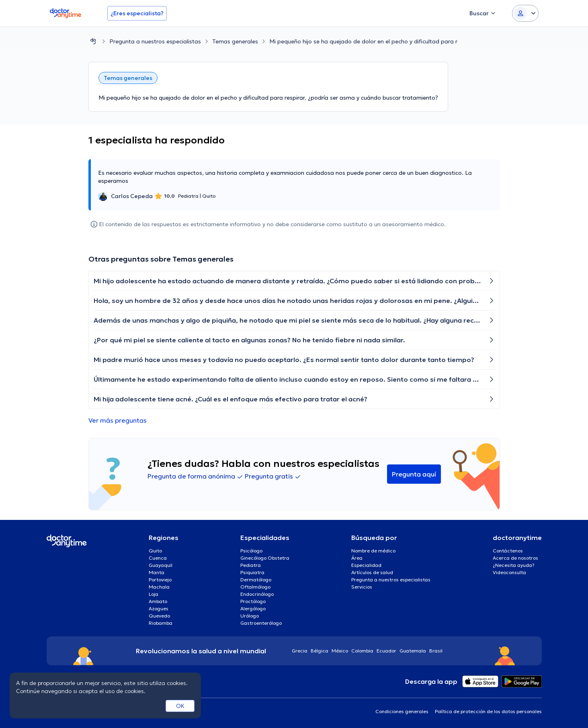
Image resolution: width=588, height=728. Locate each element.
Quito (155, 551)
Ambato (158, 601)
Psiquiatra (252, 572)
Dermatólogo (256, 580)
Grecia (300, 651)
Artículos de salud (372, 572)
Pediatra (251, 565)
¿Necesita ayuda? (514, 565)
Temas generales (235, 41)
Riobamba (161, 623)
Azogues (159, 608)
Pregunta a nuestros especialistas (155, 41)
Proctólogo (253, 601)
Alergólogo (253, 608)
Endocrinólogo (257, 594)
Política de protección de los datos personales (488, 711)
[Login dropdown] (525, 13)
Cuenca (158, 558)
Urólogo (250, 616)
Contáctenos (508, 551)
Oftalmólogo (255, 587)
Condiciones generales (402, 711)
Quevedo (159, 616)
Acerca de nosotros (515, 558)
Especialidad (366, 565)
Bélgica (320, 651)
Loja (154, 594)
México (340, 651)
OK (180, 706)
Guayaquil (161, 565)
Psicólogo (251, 551)
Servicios (362, 587)
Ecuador (386, 651)
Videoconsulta (509, 572)
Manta (157, 572)
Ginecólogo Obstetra (265, 558)
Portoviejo (160, 580)
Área (357, 558)
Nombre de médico (373, 551)
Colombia (362, 651)
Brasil (436, 651)
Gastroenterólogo (261, 623)
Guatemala (413, 651)
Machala (159, 587)
